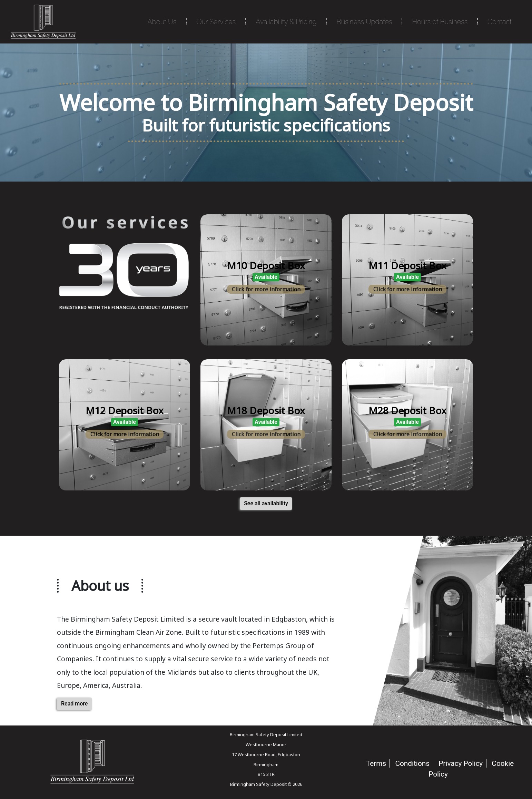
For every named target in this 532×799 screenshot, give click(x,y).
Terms (376, 763)
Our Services (216, 22)
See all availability (266, 503)
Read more (74, 704)
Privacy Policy (461, 763)
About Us (162, 22)
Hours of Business (440, 22)
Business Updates (364, 22)
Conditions (412, 763)
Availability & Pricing (286, 22)
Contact (500, 22)
